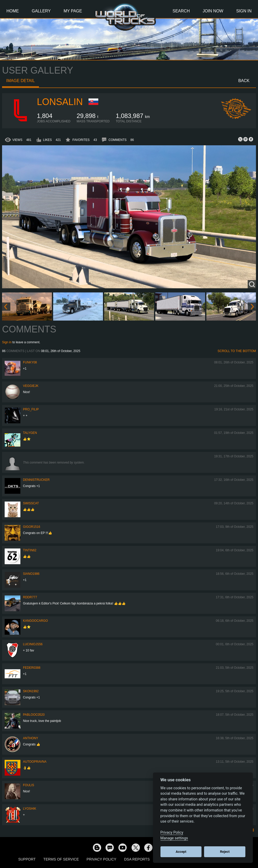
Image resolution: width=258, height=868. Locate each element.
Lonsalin (60, 102)
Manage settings (174, 838)
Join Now (213, 11)
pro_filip (31, 409)
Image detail (21, 81)
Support (27, 859)
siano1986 (31, 574)
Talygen (30, 433)
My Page (73, 11)
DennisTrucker (36, 480)
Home (13, 11)
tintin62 (30, 550)
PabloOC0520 (34, 715)
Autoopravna (35, 762)
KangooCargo (35, 621)
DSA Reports (137, 859)
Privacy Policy (102, 859)
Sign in (7, 342)
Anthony (31, 738)
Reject (225, 852)
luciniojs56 (33, 644)
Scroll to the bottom (237, 351)
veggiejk (31, 386)
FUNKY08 (30, 362)
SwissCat (31, 503)
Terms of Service (61, 859)
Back (244, 81)
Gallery (41, 11)
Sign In (244, 11)
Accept (181, 852)
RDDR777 (30, 597)
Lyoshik (30, 809)
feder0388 (32, 668)
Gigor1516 (32, 527)
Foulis (29, 785)
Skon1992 (31, 691)
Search (181, 11)
